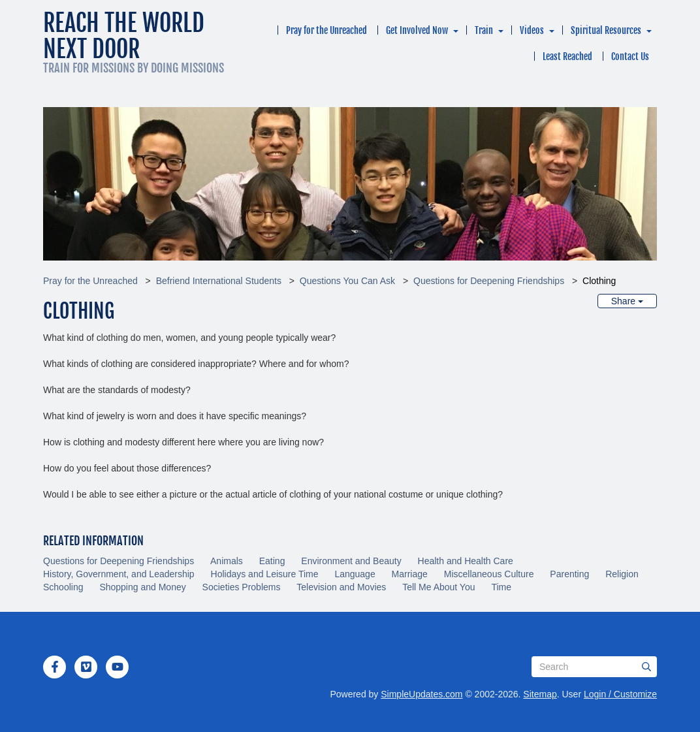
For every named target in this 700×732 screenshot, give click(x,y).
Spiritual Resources (606, 30)
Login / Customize (620, 694)
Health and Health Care (466, 561)
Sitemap (540, 694)
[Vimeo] (86, 667)
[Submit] (646, 667)
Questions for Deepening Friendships (489, 281)
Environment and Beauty (351, 561)
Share (627, 301)
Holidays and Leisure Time (265, 574)
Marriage (410, 574)
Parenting (569, 574)
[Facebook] (55, 667)
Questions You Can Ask (347, 281)
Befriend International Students (219, 281)
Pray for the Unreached (326, 30)
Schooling (63, 587)
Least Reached (567, 56)
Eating (272, 561)
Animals (227, 561)
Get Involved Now (417, 30)
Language (355, 574)
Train (484, 30)
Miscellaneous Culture (489, 574)
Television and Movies (341, 587)
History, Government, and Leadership (119, 574)
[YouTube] (118, 667)
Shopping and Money (142, 587)
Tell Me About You (438, 587)
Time (501, 587)
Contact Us (630, 56)
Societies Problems (242, 587)
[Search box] (594, 667)
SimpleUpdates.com (422, 694)
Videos (532, 30)
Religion (622, 574)
